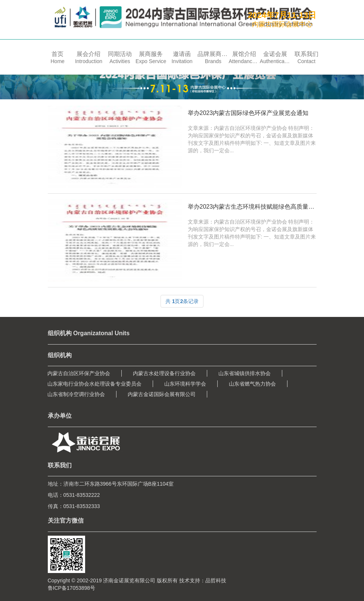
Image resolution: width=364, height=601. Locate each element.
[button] (89, 57)
